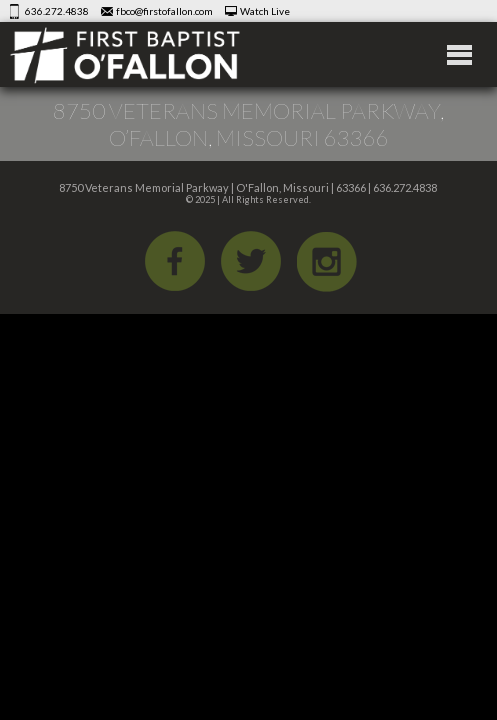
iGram (327, 261)
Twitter (251, 261)
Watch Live (265, 11)
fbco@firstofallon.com (164, 11)
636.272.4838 (57, 11)
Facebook (175, 261)
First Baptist (125, 54)
